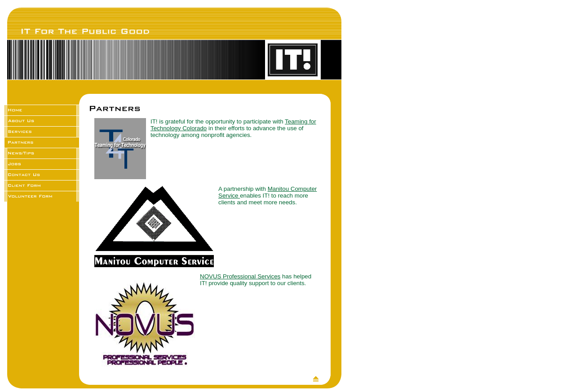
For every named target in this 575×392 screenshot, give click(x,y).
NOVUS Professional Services (240, 276)
